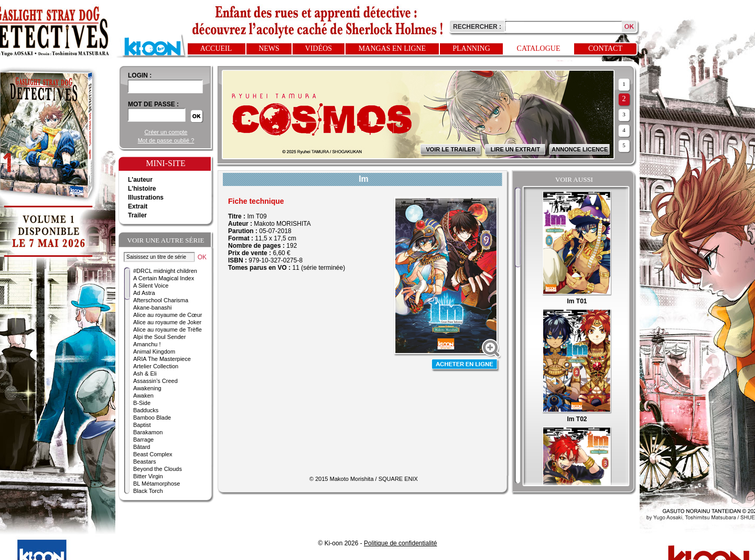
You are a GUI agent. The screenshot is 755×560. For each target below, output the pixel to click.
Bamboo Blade (152, 418)
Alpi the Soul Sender (159, 337)
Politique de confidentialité (400, 543)
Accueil (216, 48)
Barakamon (148, 432)
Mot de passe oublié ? (166, 140)
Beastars (144, 462)
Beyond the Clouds (158, 469)
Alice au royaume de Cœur (168, 315)
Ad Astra (144, 293)
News (269, 48)
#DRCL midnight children (165, 271)
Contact (605, 48)
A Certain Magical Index (164, 278)
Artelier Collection (156, 366)
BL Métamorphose (157, 484)
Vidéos (319, 48)
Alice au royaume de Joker (167, 322)
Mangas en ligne (392, 48)
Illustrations (146, 197)
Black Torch (148, 491)
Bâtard (142, 447)
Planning (471, 48)
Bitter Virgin (148, 476)
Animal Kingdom (154, 352)
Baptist (142, 425)
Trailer (137, 215)
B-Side (142, 403)
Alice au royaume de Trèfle (168, 330)
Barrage (143, 440)
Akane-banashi (152, 308)
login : (140, 75)
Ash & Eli (145, 374)
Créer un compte (166, 132)
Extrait (138, 206)
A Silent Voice (151, 286)
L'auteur (140, 180)
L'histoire (142, 189)
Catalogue (539, 48)
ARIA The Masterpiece (162, 359)
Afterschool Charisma (161, 300)
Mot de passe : (153, 104)
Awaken (143, 396)
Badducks (146, 410)
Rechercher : (477, 27)
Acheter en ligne (466, 365)
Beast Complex (153, 454)
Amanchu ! (147, 344)
